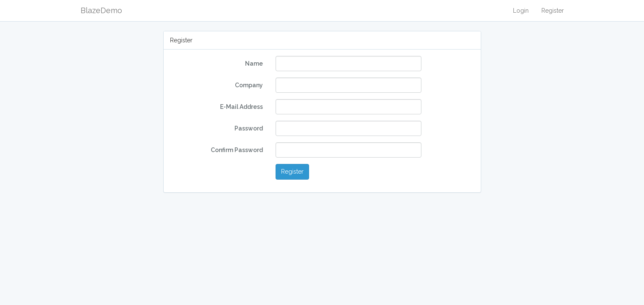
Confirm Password (237, 150)
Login (521, 11)
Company (249, 85)
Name (254, 64)
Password (249, 128)
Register (553, 11)
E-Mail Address (241, 107)
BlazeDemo (101, 10)
